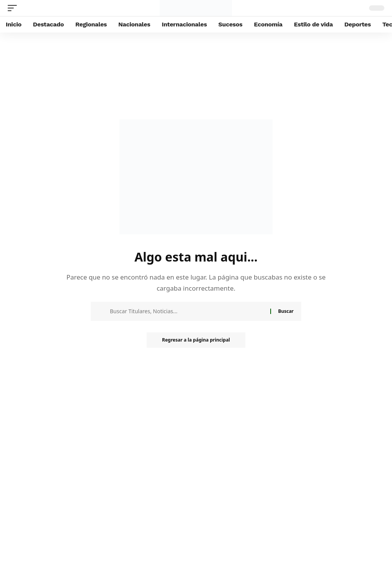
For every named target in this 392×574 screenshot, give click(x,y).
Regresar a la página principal (196, 340)
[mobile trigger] (14, 8)
